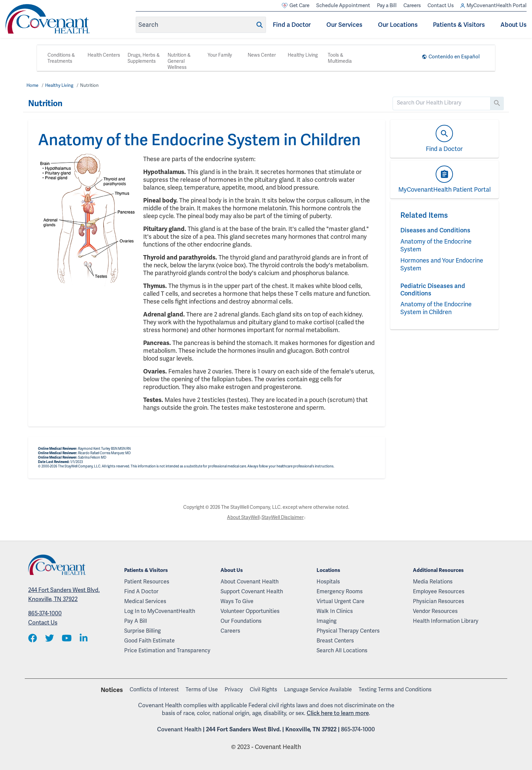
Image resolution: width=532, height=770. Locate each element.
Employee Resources (439, 591)
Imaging (327, 621)
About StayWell (243, 517)
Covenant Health (179, 729)
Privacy (234, 689)
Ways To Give (237, 601)
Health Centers (104, 55)
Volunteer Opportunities (250, 611)
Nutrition (89, 85)
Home (32, 85)
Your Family (220, 55)
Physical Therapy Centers (348, 631)
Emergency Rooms (340, 591)
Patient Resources (147, 582)
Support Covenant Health (252, 591)
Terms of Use (202, 689)
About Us (514, 25)
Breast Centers (335, 641)
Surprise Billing (142, 631)
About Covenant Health (250, 582)
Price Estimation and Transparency (167, 650)
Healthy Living (303, 55)
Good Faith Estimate (149, 641)
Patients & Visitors (459, 25)
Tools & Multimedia (340, 58)
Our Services (344, 25)
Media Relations (433, 582)
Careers (412, 5)
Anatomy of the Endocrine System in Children (436, 308)
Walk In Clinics (335, 611)
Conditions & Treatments (61, 58)
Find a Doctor (292, 25)
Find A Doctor (141, 591)
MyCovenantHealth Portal (493, 6)
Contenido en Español (454, 57)
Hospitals (328, 582)
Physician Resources (439, 601)
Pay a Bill (387, 5)
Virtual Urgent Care (340, 601)
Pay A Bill (136, 621)
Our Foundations (241, 621)
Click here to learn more (338, 713)
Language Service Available (318, 689)
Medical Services (145, 601)
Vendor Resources (435, 611)
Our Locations (398, 25)
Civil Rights (263, 689)
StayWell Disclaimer (283, 517)
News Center (262, 55)
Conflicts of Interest (154, 689)
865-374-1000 (45, 613)
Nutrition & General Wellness (179, 61)
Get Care (296, 6)
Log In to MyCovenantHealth (160, 611)
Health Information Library (446, 621)
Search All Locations (342, 650)
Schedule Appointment (343, 5)
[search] (442, 103)
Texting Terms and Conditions (395, 689)
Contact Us (441, 5)
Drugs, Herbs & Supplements (144, 58)
